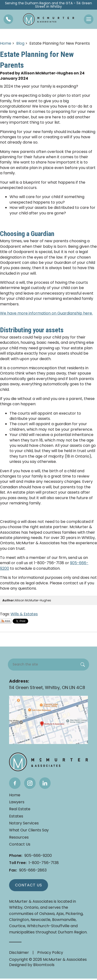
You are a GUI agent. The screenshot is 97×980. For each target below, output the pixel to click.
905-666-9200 (30, 856)
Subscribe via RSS (6, 621)
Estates (16, 816)
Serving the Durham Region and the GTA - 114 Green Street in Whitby (48, 5)
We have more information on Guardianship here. (46, 313)
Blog (20, 43)
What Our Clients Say (29, 830)
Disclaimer (19, 953)
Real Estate (20, 809)
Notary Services (24, 823)
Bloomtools (44, 965)
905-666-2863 (28, 870)
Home (6, 43)
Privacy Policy (50, 953)
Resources (19, 837)
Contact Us (20, 844)
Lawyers (17, 802)
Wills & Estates (24, 614)
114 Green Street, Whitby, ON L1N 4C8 (47, 684)
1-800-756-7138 (34, 863)
